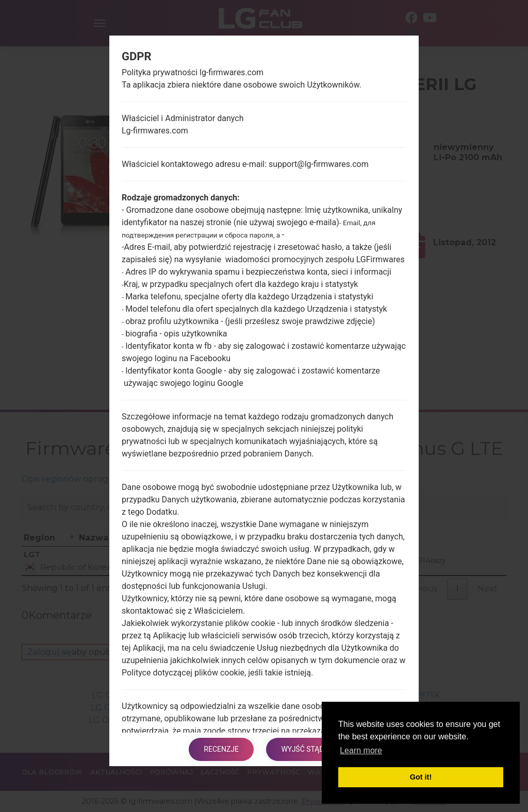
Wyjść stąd (303, 749)
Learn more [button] (361, 750)
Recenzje (221, 749)
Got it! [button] (421, 777)
